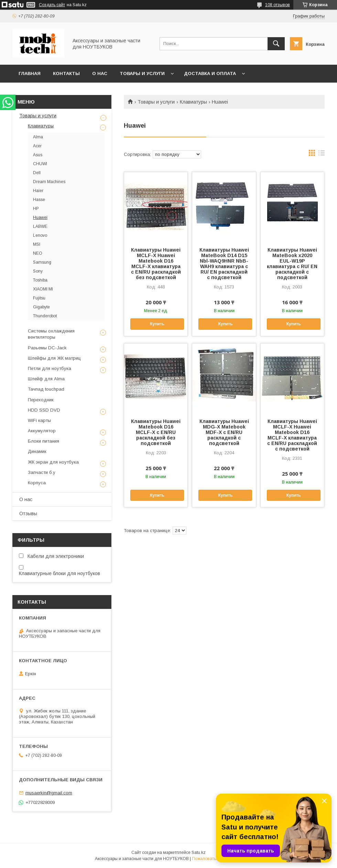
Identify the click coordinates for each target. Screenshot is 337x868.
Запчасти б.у (42, 472)
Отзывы (28, 514)
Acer (37, 146)
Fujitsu (39, 298)
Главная (30, 73)
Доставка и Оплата (210, 73)
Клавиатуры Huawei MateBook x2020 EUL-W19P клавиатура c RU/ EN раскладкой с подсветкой (292, 264)
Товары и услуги (142, 73)
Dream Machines (49, 182)
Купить (157, 324)
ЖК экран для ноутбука (53, 462)
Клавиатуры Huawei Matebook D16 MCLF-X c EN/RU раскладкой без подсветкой (156, 432)
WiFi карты (39, 420)
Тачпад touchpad (46, 389)
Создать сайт (52, 5)
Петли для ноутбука (50, 368)
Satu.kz (199, 853)
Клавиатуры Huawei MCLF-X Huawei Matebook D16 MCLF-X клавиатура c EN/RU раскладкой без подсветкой (156, 264)
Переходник (41, 400)
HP (36, 209)
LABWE (40, 226)
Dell (37, 173)
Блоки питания (44, 441)
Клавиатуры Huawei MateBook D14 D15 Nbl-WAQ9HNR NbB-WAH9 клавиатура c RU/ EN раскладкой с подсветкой (224, 264)
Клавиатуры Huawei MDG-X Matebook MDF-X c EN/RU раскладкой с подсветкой (224, 432)
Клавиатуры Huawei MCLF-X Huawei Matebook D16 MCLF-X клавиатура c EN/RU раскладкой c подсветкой (292, 435)
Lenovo (40, 235)
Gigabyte (41, 307)
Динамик (37, 451)
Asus (38, 155)
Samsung (42, 262)
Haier (38, 191)
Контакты (66, 73)
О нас (100, 73)
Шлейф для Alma (46, 379)
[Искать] (276, 44)
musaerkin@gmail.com (49, 793)
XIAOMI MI (43, 289)
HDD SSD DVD (44, 410)
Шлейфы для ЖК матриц (54, 358)
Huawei (40, 218)
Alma (38, 137)
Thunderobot (45, 316)
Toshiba (40, 280)
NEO (38, 253)
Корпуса (37, 483)
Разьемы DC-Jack (47, 348)
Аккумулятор (42, 431)
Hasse (39, 200)
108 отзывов (278, 5)
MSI (37, 244)
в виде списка (322, 155)
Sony (38, 271)
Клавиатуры (193, 102)
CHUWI (40, 164)
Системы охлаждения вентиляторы (51, 334)
